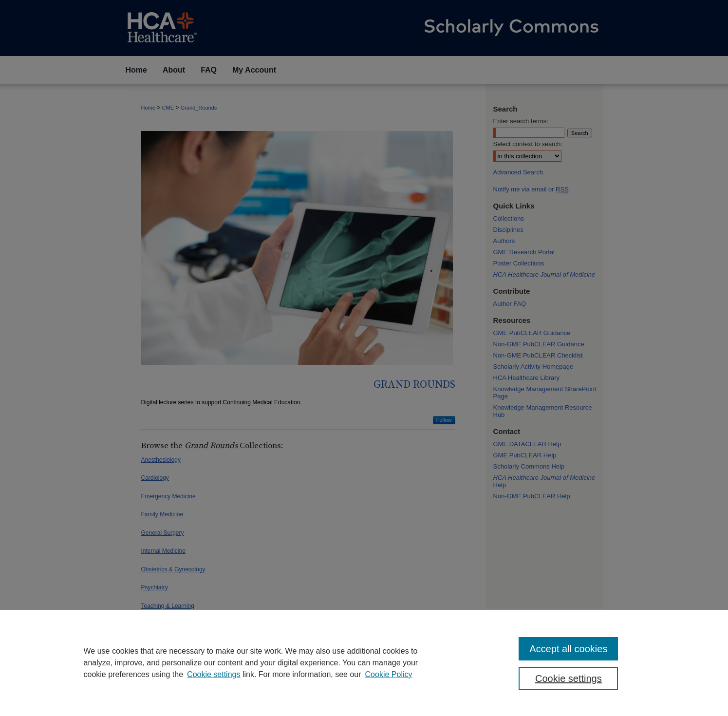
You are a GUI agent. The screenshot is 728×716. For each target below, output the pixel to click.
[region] (364, 662)
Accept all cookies (568, 649)
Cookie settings (214, 674)
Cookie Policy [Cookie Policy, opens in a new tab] (389, 674)
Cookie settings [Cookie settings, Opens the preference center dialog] (569, 678)
